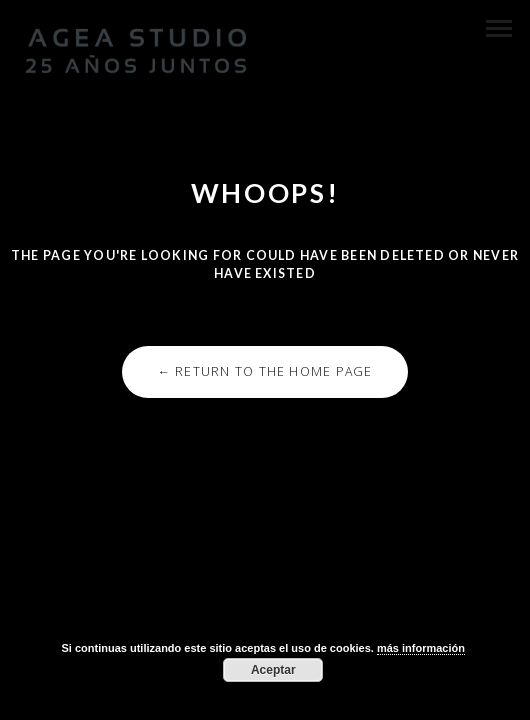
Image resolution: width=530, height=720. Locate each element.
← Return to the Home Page (264, 371)
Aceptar (273, 670)
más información (421, 648)
